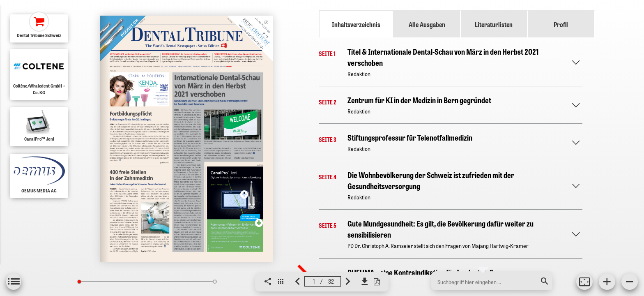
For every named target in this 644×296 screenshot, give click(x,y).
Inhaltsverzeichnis (356, 24)
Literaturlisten (494, 24)
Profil (561, 24)
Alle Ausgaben (427, 24)
